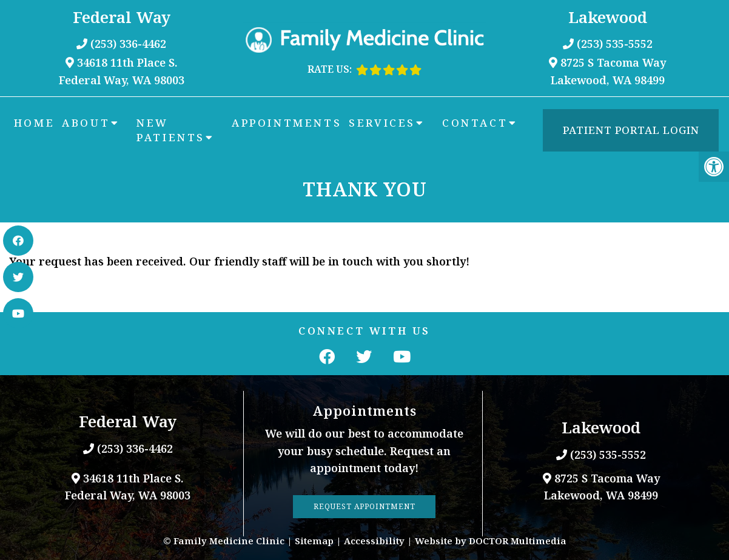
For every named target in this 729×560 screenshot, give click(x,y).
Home (34, 123)
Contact (475, 123)
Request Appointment (364, 506)
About (86, 123)
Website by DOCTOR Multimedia (491, 541)
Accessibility (374, 541)
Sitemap (314, 541)
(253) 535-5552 (615, 44)
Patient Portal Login (631, 130)
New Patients (171, 130)
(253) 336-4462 (128, 44)
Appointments (287, 123)
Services (382, 123)
